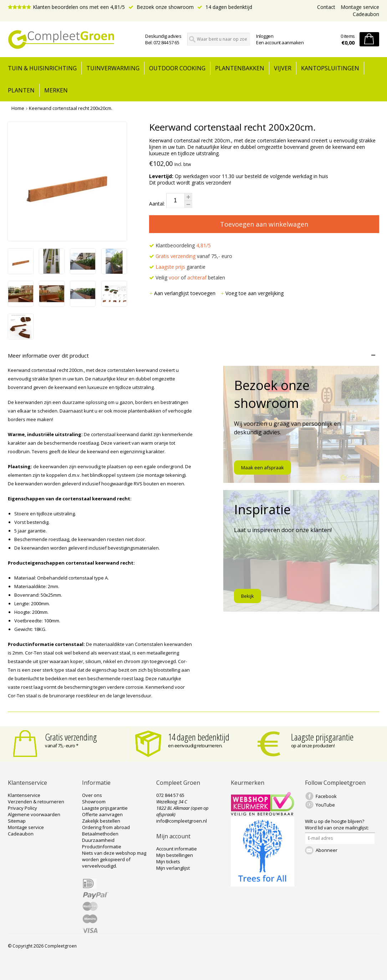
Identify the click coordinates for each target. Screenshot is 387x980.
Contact (326, 7)
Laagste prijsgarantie (322, 737)
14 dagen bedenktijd (225, 7)
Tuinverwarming (113, 68)
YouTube (325, 805)
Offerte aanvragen (102, 814)
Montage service (360, 7)
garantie (177, 267)
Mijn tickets (168, 862)
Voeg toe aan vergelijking (252, 293)
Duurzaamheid (98, 840)
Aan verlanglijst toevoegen (183, 293)
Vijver (283, 68)
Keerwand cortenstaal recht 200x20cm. (71, 108)
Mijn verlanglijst (173, 868)
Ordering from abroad (106, 827)
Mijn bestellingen (175, 855)
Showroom (94, 802)
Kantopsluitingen (330, 68)
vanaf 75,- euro (191, 256)
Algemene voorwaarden (34, 814)
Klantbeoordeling (180, 245)
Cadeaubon (366, 14)
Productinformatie (102, 847)
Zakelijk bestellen (101, 821)
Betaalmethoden (100, 834)
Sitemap (17, 821)
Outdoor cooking (177, 68)
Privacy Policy (22, 808)
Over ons (92, 795)
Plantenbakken (240, 68)
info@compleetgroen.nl (182, 821)
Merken (56, 90)
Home (18, 108)
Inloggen (265, 36)
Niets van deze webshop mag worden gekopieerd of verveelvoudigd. (114, 859)
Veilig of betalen (187, 277)
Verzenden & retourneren (36, 802)
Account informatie (177, 849)
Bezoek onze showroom (161, 7)
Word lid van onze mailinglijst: (337, 824)
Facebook (326, 796)
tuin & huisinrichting (42, 68)
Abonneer (327, 850)
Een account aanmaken (280, 42)
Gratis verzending (71, 737)
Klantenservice (24, 795)
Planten (21, 90)
